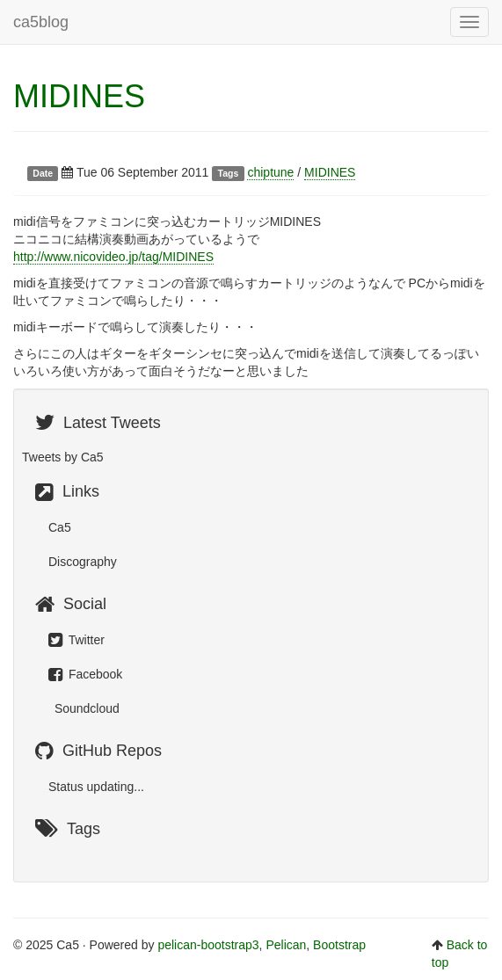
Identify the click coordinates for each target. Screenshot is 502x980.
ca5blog (41, 22)
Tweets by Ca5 (63, 457)
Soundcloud (85, 708)
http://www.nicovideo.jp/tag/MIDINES (113, 257)
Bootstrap (339, 945)
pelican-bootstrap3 (208, 945)
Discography (83, 562)
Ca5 (60, 527)
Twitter (76, 640)
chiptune (270, 172)
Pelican (286, 945)
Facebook (85, 674)
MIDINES (79, 96)
